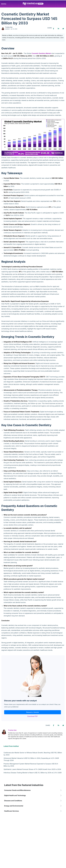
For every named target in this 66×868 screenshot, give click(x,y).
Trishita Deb (9, 27)
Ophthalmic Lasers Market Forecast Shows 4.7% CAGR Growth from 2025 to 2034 (32, 769)
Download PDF (33, 716)
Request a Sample (33, 712)
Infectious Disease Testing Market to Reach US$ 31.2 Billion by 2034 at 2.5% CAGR (33, 773)
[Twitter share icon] (63, 29)
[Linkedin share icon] (58, 29)
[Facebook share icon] (54, 29)
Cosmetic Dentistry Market (41, 53)
